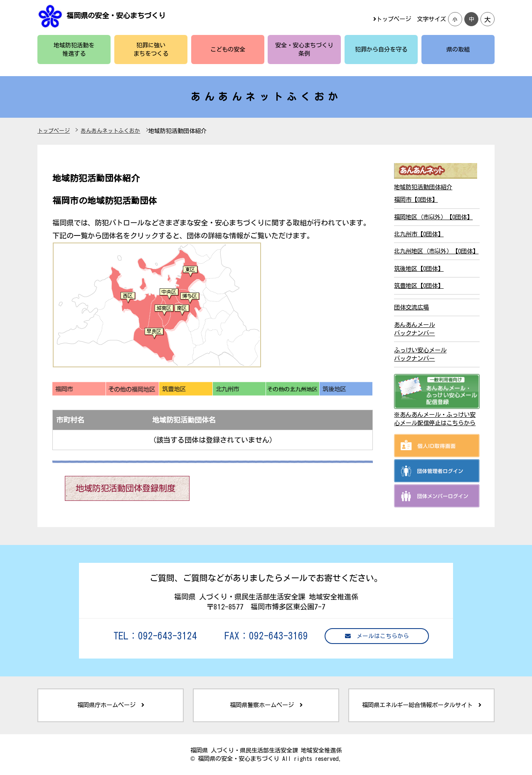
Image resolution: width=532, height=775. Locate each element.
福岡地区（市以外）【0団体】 (433, 217)
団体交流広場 (411, 307)
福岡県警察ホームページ (266, 705)
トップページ (392, 19)
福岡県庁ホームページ (111, 705)
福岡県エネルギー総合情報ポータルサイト (422, 705)
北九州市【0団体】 (419, 234)
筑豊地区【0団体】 (419, 286)
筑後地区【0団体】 (419, 269)
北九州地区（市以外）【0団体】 (436, 251)
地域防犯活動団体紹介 (423, 187)
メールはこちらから (377, 636)
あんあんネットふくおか (110, 131)
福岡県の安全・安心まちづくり (116, 16)
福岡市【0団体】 (416, 199)
